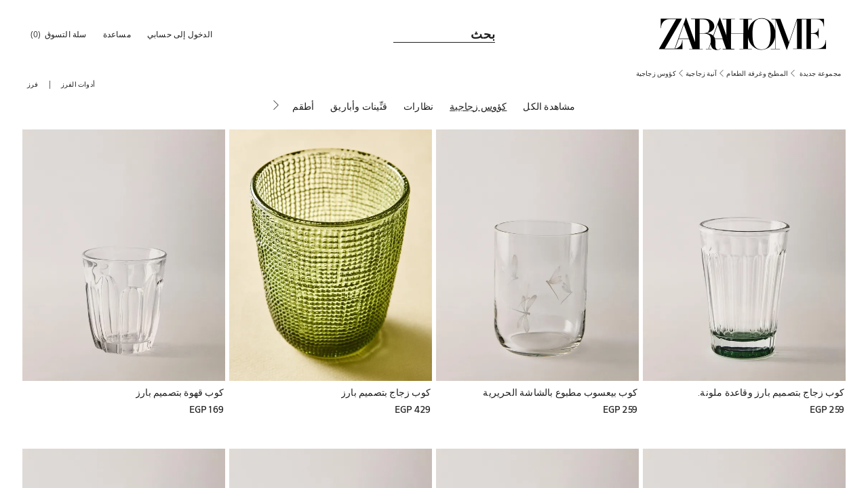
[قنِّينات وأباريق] (359, 108)
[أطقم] (303, 108)
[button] (181, 34)
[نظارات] (418, 108)
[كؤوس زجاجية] (478, 108)
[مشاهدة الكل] (549, 108)
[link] (743, 34)
